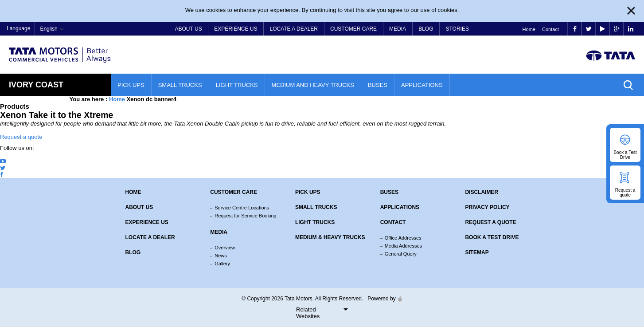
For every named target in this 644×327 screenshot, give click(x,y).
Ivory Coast (36, 85)
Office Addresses (403, 238)
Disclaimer (482, 192)
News (221, 256)
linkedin (631, 29)
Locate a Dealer (294, 29)
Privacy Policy (487, 207)
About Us (189, 29)
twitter (589, 29)
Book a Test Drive (492, 237)
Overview (225, 248)
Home (529, 29)
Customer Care (353, 29)
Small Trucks (180, 85)
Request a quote (21, 137)
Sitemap (477, 252)
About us (139, 207)
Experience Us (236, 29)
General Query (401, 254)
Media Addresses (403, 246)
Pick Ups (131, 85)
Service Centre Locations (242, 208)
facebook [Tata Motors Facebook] (575, 29)
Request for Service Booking (245, 216)
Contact (550, 29)
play (603, 29)
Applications (422, 85)
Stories (457, 29)
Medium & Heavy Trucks (330, 237)
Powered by (382, 299)
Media (398, 29)
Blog (426, 29)
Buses (378, 85)
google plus (617, 29)
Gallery (222, 264)
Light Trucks (237, 85)
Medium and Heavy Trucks (313, 85)
